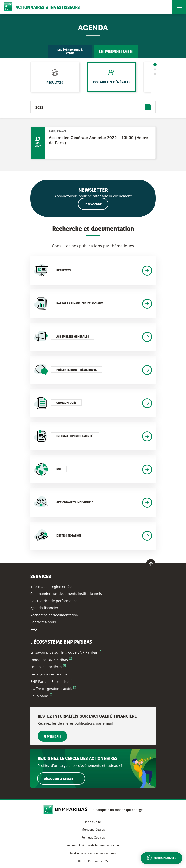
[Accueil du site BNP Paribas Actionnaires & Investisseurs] (67, 810)
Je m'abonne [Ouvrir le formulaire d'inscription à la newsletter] (93, 205)
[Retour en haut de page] (151, 564)
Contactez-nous (43, 622)
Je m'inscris (52, 737)
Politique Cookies (93, 837)
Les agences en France (51, 674)
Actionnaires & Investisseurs (48, 8)
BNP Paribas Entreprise (51, 682)
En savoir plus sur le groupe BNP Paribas (66, 652)
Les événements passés (116, 52)
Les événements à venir (70, 52)
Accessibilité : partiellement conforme (93, 845)
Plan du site (93, 822)
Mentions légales (93, 830)
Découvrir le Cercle (64, 778)
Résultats (55, 81)
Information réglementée (51, 586)
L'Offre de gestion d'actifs (53, 689)
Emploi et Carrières (48, 667)
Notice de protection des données (93, 853)
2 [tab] (155, 69)
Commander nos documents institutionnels (66, 594)
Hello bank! (41, 696)
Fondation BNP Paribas (51, 660)
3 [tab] (155, 74)
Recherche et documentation (54, 615)
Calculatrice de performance (54, 601)
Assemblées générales (112, 80)
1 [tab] (155, 65)
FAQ (34, 629)
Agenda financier (44, 608)
